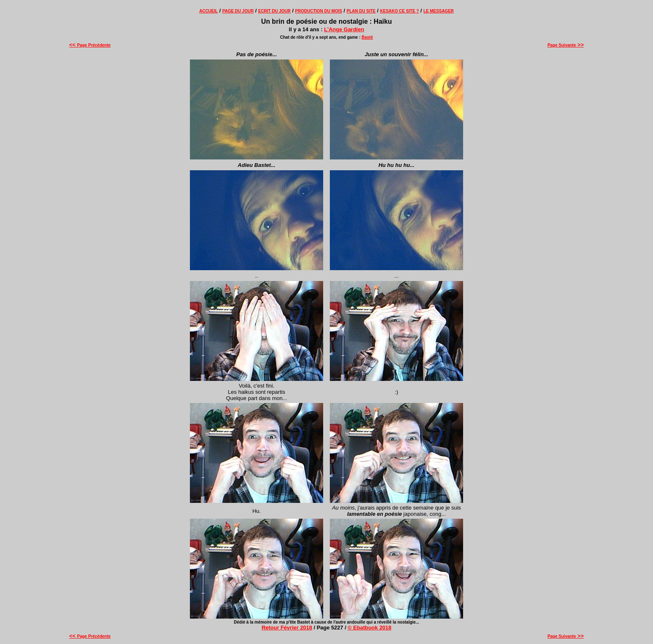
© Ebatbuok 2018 (370, 628)
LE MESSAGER (439, 11)
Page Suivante (566, 45)
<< (73, 45)
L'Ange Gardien (344, 29)
